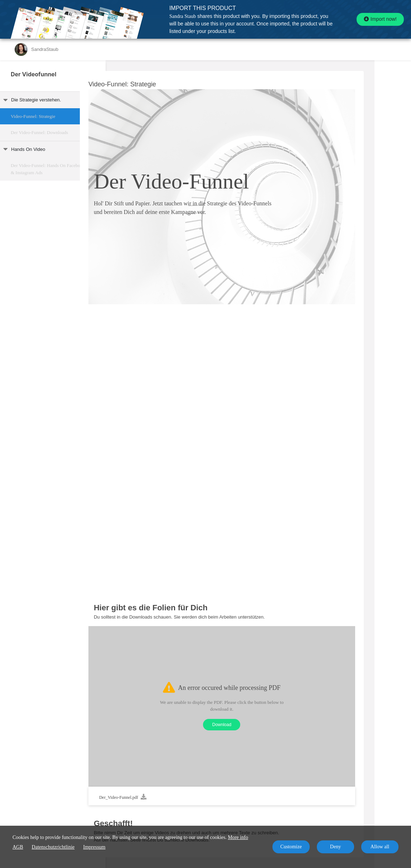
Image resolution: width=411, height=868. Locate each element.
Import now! (380, 19)
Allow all (380, 847)
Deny (335, 847)
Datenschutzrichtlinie (53, 847)
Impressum (94, 847)
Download (258, 725)
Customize (291, 847)
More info (238, 837)
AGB (18, 847)
